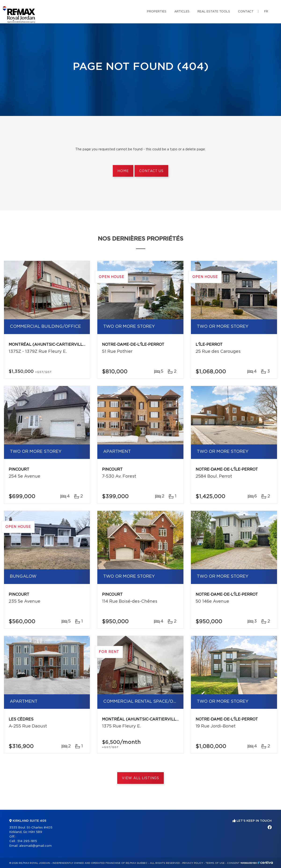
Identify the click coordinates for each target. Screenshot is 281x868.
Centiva (266, 863)
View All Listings (140, 778)
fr (266, 12)
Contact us (151, 171)
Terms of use (215, 863)
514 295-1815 (27, 841)
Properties (157, 12)
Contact (246, 12)
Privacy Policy (193, 863)
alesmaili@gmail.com (35, 846)
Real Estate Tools (214, 12)
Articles (182, 12)
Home (123, 171)
